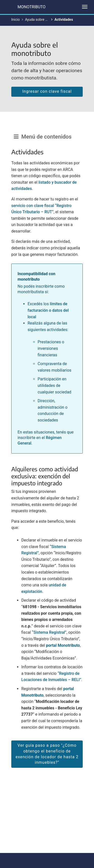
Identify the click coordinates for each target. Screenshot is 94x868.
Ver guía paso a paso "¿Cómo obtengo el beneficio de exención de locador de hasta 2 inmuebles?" (47, 754)
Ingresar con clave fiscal (47, 91)
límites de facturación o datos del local (48, 310)
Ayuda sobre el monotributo (47, 20)
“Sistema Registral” (49, 632)
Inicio (16, 20)
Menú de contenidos (43, 137)
